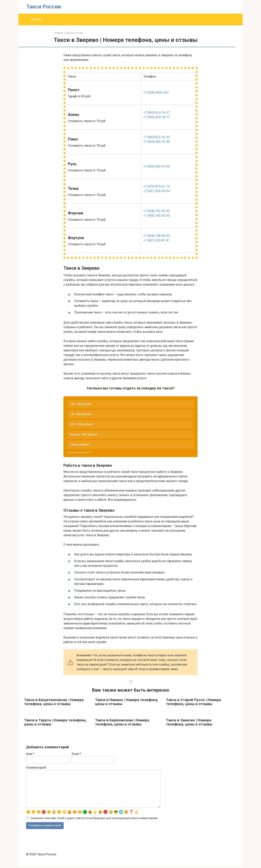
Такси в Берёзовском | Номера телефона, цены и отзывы (122, 723)
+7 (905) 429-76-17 (157, 117)
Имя (30, 755)
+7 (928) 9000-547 (156, 93)
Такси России (44, 7)
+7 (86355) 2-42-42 (157, 137)
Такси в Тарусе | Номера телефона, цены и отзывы (55, 723)
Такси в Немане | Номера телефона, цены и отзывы (127, 703)
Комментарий (36, 769)
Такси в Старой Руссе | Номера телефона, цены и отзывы (193, 703)
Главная (36, 19)
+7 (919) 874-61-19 (157, 186)
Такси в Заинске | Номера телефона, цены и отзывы (189, 723)
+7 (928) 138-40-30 (157, 236)
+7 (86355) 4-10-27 (157, 113)
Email (76, 755)
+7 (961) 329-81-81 (157, 240)
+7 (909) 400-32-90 (157, 142)
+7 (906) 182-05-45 (157, 216)
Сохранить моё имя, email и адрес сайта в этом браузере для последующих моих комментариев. (94, 820)
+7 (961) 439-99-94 (157, 191)
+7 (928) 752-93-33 (157, 211)
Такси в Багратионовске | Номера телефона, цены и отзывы (54, 703)
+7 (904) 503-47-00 (157, 166)
